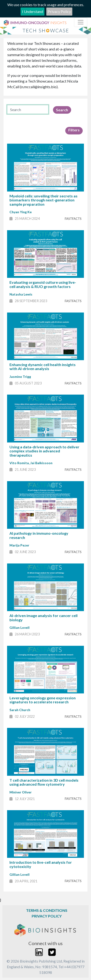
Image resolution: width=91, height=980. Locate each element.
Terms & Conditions (47, 910)
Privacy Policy (59, 11)
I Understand (32, 11)
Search (62, 110)
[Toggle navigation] (81, 22)
